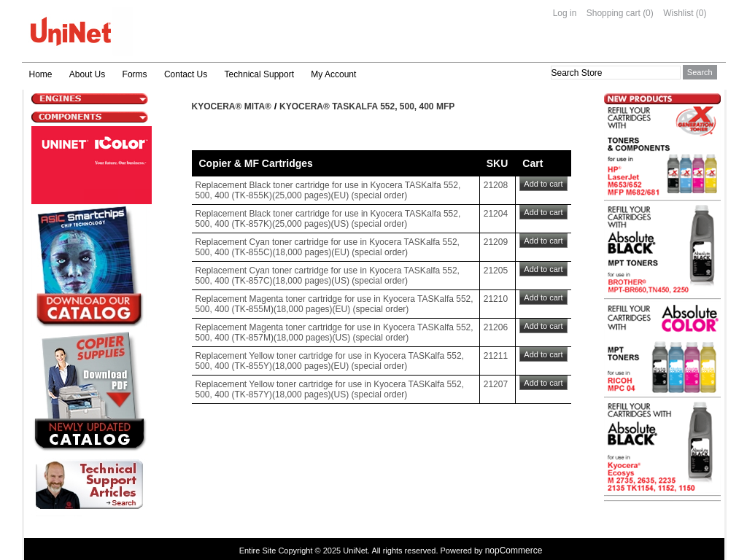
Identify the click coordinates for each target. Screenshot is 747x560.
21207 (496, 384)
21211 (496, 356)
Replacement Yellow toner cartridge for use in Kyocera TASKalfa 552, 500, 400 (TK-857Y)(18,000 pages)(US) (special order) (330, 389)
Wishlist (678, 13)
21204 (496, 214)
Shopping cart (614, 13)
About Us (87, 74)
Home (41, 74)
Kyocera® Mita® (232, 106)
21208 (496, 185)
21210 (496, 299)
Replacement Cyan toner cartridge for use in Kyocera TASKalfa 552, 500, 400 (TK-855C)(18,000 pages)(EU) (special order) (328, 247)
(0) (648, 13)
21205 (496, 271)
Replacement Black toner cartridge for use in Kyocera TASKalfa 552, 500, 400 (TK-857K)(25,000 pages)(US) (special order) (328, 219)
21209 (496, 242)
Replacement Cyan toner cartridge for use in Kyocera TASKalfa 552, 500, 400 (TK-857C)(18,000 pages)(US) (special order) (328, 276)
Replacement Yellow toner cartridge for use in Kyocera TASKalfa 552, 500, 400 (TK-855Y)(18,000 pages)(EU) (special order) (330, 361)
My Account (333, 74)
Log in (565, 13)
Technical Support (259, 74)
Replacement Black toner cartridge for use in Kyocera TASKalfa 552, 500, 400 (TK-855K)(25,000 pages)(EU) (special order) (328, 190)
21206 (496, 327)
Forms (135, 74)
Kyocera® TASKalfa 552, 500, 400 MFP (367, 106)
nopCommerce (514, 551)
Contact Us (186, 74)
